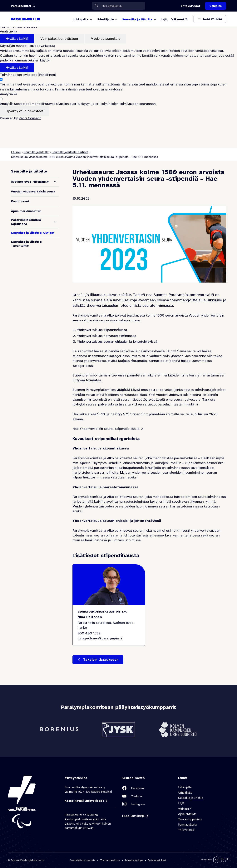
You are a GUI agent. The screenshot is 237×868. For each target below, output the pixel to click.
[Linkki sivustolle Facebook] (147, 788)
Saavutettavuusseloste (83, 860)
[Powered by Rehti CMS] (215, 862)
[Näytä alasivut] (55, 182)
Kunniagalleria (187, 825)
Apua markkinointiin (26, 211)
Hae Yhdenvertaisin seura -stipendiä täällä (106, 429)
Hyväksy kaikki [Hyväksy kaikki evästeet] (17, 39)
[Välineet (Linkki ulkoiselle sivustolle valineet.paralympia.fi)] (180, 19)
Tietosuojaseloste (110, 860)
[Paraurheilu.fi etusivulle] (25, 19)
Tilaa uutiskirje (133, 816)
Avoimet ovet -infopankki (30, 182)
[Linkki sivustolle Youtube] (147, 796)
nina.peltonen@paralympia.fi (100, 638)
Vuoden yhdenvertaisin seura (33, 192)
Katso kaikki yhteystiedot (84, 801)
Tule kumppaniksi (190, 819)
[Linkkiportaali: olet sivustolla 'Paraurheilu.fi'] (21, 6)
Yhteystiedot (187, 830)
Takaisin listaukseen (101, 660)
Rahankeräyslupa (134, 860)
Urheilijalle (185, 793)
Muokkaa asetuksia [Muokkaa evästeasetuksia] (106, 39)
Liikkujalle (185, 787)
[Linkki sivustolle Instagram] (147, 804)
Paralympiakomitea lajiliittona (26, 222)
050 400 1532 (89, 633)
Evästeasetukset (157, 860)
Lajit (181, 803)
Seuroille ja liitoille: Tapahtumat (27, 244)
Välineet (184, 809)
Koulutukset (20, 201)
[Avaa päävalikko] (210, 19)
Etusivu (16, 152)
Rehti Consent (30, 118)
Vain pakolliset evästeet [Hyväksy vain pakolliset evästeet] (59, 39)
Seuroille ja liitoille (36, 152)
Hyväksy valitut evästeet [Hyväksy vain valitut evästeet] (25, 111)
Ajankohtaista (187, 814)
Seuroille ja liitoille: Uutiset (70, 152)
